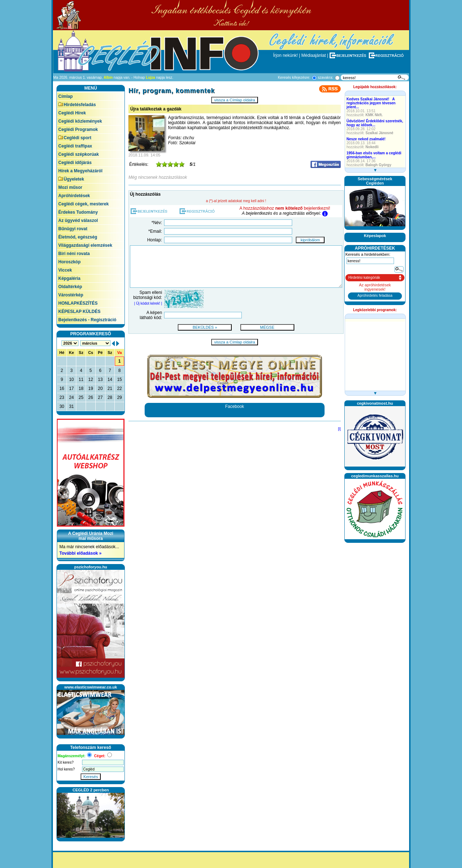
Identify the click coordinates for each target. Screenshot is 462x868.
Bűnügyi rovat (73, 229)
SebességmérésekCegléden (375, 181)
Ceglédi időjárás (75, 163)
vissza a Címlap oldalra (235, 100)
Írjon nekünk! (286, 55)
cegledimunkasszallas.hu (375, 476)
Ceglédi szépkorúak (79, 154)
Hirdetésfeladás (77, 105)
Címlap (65, 96)
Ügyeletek (71, 179)
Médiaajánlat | (315, 55)
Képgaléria (69, 278)
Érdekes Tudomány (78, 212)
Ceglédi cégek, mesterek (83, 204)
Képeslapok (375, 236)
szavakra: (325, 78)
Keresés (91, 777)
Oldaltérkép (70, 287)
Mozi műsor (70, 187)
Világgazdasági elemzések (85, 245)
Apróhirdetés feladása (375, 296)
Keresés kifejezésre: (294, 78)
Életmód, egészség (78, 237)
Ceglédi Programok (78, 129)
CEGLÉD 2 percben (91, 790)
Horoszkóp (69, 262)
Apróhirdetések (74, 196)
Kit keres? (65, 762)
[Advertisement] (375, 654)
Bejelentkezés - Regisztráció (87, 320)
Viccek (65, 270)
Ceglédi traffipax (75, 146)
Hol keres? (66, 769)
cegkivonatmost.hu (375, 403)
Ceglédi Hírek (72, 113)
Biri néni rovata (74, 254)
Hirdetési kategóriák (364, 278)
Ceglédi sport (75, 138)
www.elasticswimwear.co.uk (91, 687)
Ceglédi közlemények (80, 121)
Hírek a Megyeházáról (80, 171)
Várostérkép (71, 295)
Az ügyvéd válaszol (78, 221)
